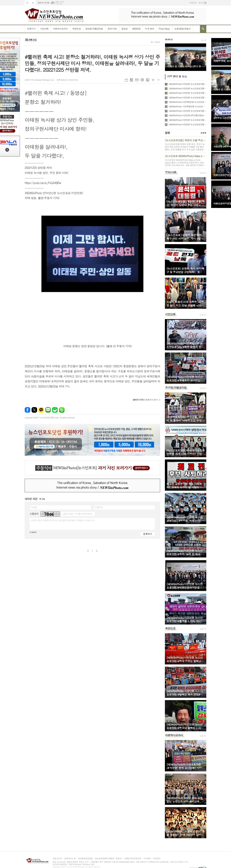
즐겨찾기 (33, 3)
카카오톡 (41, 410)
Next (202, 57)
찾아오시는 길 (70, 859)
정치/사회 (112, 29)
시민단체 (44, 29)
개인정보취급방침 (85, 859)
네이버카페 (55, 410)
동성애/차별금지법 (94, 29)
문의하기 (157, 859)
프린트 (142, 80)
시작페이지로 (27, 3)
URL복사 (126, 80)
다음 (97, 551)
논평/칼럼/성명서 (183, 29)
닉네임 (34, 507)
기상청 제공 (59, 4)
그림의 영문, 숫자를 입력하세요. (77, 514)
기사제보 (147, 859)
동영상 (125, 29)
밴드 (62, 410)
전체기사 (31, 29)
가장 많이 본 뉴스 (177, 76)
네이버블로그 (48, 410)
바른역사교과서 (60, 29)
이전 (88, 551)
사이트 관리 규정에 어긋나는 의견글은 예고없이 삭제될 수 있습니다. (63, 520)
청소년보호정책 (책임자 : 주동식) (108, 859)
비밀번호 (99, 507)
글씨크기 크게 (153, 80)
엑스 (34, 410)
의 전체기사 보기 (145, 400)
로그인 (201, 3)
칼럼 (167, 133)
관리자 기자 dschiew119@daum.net (39, 80)
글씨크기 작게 (159, 80)
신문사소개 (57, 859)
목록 (131, 80)
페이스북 (27, 410)
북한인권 (77, 29)
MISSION (136, 29)
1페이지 (202, 133)
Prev (169, 57)
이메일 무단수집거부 (133, 859)
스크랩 (148, 80)
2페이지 (203, 133)
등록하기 (148, 534)
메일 (137, 80)
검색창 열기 (203, 29)
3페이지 (205, 133)
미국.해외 (150, 29)
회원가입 (193, 3)
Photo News (164, 29)
